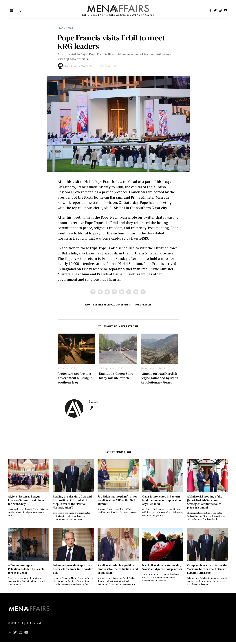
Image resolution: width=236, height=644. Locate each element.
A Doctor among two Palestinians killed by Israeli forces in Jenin (26, 569)
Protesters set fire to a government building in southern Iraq (75, 378)
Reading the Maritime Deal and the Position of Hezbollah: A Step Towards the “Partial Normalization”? (72, 502)
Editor (72, 66)
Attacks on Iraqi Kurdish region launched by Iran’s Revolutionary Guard (160, 378)
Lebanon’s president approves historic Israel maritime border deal (73, 569)
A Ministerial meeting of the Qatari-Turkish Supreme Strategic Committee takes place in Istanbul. (205, 502)
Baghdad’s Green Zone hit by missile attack (116, 376)
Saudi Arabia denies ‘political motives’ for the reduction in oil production (118, 569)
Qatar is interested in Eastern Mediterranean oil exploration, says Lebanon (162, 500)
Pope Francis (143, 305)
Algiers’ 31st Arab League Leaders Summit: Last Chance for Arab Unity (27, 500)
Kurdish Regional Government (112, 305)
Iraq (61, 28)
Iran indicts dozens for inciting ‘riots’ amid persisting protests (162, 567)
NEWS (69, 28)
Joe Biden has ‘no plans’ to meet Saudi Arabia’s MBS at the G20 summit (118, 500)
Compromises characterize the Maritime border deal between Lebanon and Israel (207, 569)
